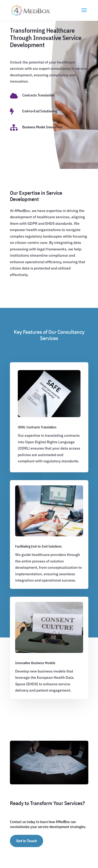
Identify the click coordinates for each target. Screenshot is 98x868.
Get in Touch (27, 841)
